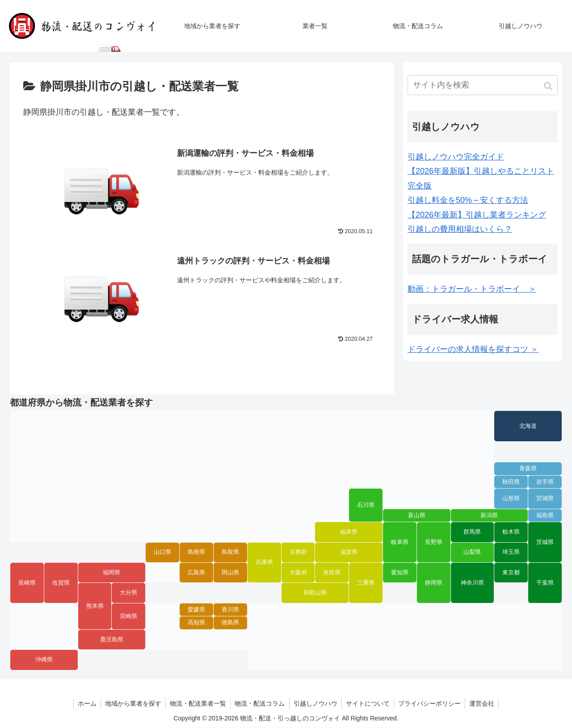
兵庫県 (264, 563)
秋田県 (511, 482)
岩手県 (545, 482)
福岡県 (111, 573)
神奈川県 (472, 583)
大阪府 (298, 573)
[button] (549, 86)
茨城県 (545, 542)
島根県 (196, 552)
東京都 (511, 573)
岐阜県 (400, 542)
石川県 (366, 505)
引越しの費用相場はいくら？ (460, 229)
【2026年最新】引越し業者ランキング (477, 215)
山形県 (511, 499)
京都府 (298, 552)
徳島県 (230, 623)
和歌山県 (315, 593)
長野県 (434, 542)
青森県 (528, 469)
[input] (483, 85)
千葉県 (545, 583)
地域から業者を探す (131, 703)
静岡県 (434, 583)
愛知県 (400, 573)
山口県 (162, 552)
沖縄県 (44, 660)
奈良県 (332, 573)
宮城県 (545, 499)
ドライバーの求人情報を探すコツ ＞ (473, 349)
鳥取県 (230, 552)
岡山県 (230, 573)
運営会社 (485, 703)
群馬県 (472, 532)
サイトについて (369, 703)
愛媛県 (196, 610)
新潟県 (489, 515)
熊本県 (95, 607)
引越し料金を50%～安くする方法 (468, 200)
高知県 (196, 623)
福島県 (545, 515)
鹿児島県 (112, 640)
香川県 (230, 610)
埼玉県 (511, 552)
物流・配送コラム (260, 703)
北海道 (528, 426)
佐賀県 (61, 583)
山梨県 (472, 552)
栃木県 (511, 532)
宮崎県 (128, 616)
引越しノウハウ (316, 703)
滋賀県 (349, 552)
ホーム (84, 703)
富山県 (417, 515)
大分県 (128, 593)
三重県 (366, 583)
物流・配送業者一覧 (197, 703)
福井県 (349, 532)
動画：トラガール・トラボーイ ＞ (472, 289)
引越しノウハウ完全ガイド (456, 157)
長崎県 (27, 583)
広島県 (196, 573)
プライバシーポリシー (432, 703)
